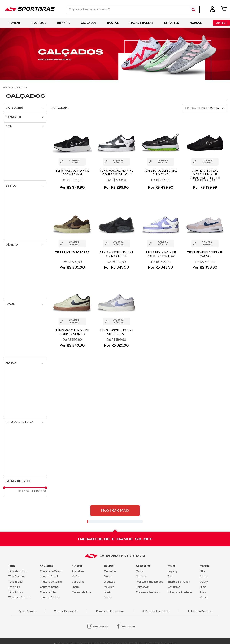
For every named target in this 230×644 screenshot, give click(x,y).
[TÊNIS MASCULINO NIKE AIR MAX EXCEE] (117, 236)
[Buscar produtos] (194, 10)
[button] (25, 117)
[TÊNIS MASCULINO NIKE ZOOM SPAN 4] (72, 156)
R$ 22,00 (24, 491)
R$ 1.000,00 (38, 491)
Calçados (21, 88)
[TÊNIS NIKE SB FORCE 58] (72, 236)
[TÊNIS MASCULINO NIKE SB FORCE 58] (117, 314)
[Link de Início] (7, 88)
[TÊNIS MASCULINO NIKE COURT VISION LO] (72, 314)
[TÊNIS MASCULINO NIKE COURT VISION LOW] (117, 156)
